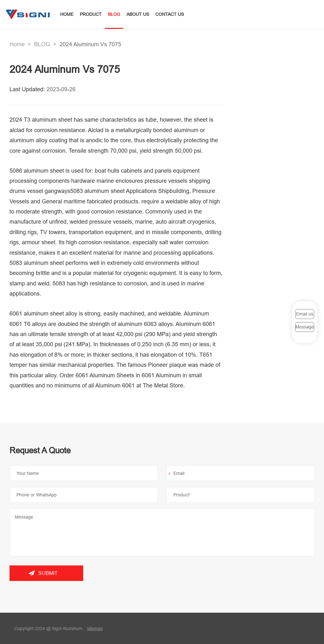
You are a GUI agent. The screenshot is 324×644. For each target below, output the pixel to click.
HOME (67, 14)
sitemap (95, 628)
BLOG (114, 14)
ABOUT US (138, 14)
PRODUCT (91, 14)
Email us (305, 314)
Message (305, 327)
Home (17, 44)
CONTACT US (170, 14)
